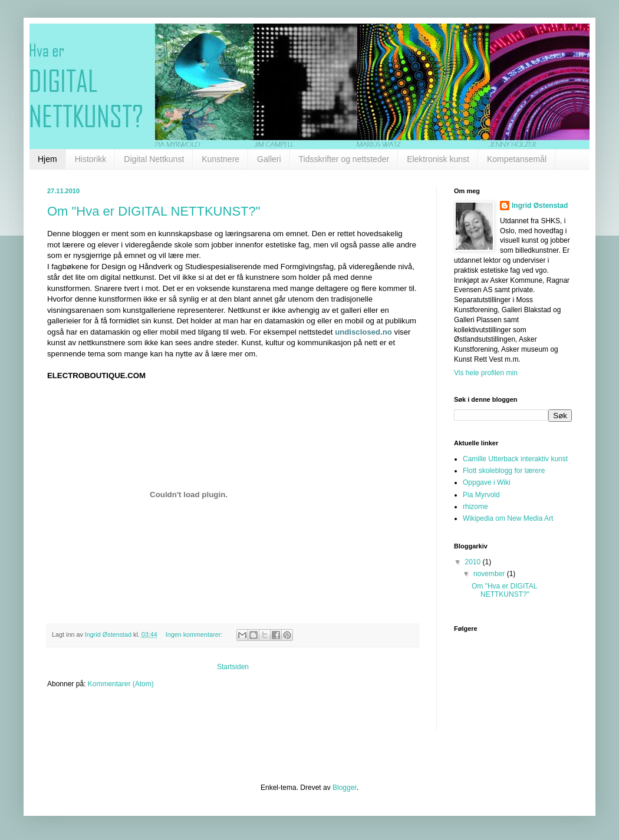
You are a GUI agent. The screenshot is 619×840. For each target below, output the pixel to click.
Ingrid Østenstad (540, 206)
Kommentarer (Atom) (121, 684)
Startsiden (233, 667)
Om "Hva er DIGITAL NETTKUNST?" (154, 211)
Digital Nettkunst (154, 159)
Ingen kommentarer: (195, 634)
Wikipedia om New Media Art (508, 518)
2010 (474, 562)
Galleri (269, 159)
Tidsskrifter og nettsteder (344, 159)
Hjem (47, 159)
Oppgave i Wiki (487, 482)
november (490, 574)
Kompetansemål (517, 159)
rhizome (475, 507)
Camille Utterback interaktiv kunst (515, 459)
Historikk (91, 159)
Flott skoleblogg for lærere (504, 471)
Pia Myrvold (481, 495)
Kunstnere (220, 159)
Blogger (345, 788)
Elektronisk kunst (438, 159)
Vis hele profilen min (486, 373)
